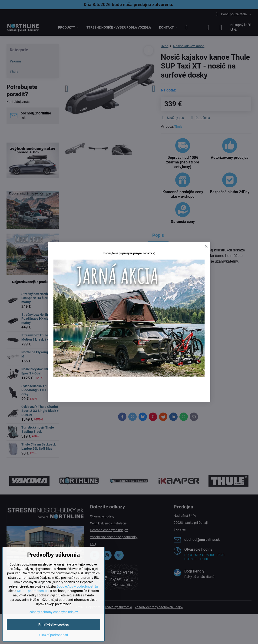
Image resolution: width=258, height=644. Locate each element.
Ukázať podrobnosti (54, 635)
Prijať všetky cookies (54, 624)
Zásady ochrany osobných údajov (54, 612)
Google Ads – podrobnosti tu (77, 586)
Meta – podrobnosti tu (33, 591)
